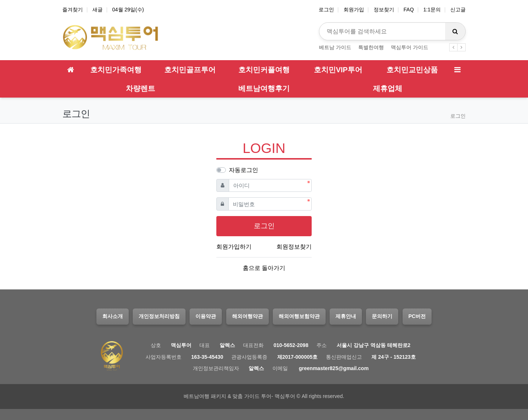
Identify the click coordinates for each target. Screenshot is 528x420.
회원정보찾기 (294, 247)
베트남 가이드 (335, 47)
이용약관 (206, 316)
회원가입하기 (234, 247)
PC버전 (417, 316)
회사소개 (113, 316)
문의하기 (382, 316)
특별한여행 (371, 47)
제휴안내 (346, 316)
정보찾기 (384, 10)
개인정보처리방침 (159, 316)
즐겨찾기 (73, 10)
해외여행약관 (247, 316)
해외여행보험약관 (299, 316)
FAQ (409, 10)
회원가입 (354, 10)
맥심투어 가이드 (410, 47)
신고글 (458, 10)
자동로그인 (243, 170)
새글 (98, 10)
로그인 (326, 10)
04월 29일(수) (128, 10)
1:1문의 (432, 10)
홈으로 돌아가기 (264, 268)
